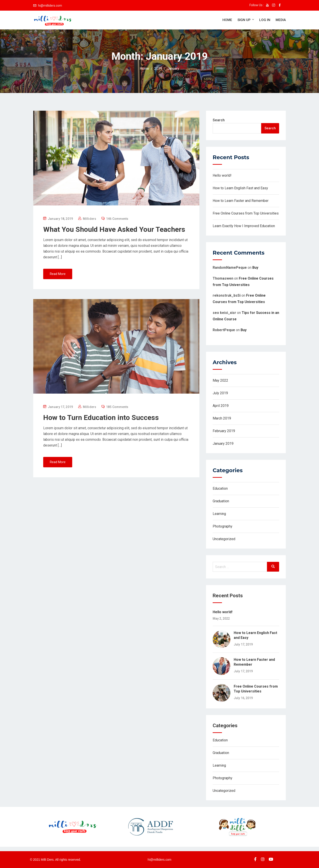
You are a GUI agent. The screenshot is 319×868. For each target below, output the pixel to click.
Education (220, 488)
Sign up (246, 20)
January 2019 (223, 444)
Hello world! (222, 175)
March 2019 (222, 418)
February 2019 (224, 431)
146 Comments (117, 219)
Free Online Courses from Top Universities (246, 213)
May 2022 (220, 380)
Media (281, 20)
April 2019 (221, 406)
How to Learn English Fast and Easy (240, 188)
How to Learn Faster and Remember (241, 201)
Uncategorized (224, 539)
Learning (219, 514)
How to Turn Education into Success (101, 418)
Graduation (221, 501)
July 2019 (220, 393)
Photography (223, 526)
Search (219, 120)
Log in (265, 20)
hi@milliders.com (50, 6)
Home (227, 20)
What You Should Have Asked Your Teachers (114, 229)
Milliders (89, 219)
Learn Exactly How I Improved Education (244, 226)
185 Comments (117, 407)
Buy (255, 268)
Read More (58, 274)
